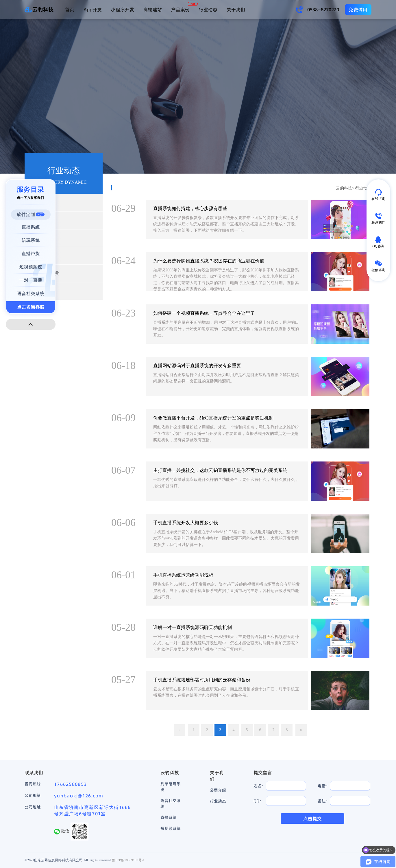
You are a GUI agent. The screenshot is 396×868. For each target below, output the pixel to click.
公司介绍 (218, 790)
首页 (70, 10)
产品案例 (180, 10)
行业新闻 (42, 203)
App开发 (93, 10)
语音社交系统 (171, 803)
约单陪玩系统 (171, 787)
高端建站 (153, 10)
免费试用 (358, 10)
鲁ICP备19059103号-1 (128, 860)
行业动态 (208, 10)
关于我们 (236, 10)
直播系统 (169, 817)
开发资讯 (42, 238)
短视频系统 (171, 828)
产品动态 (42, 220)
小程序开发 (123, 10)
